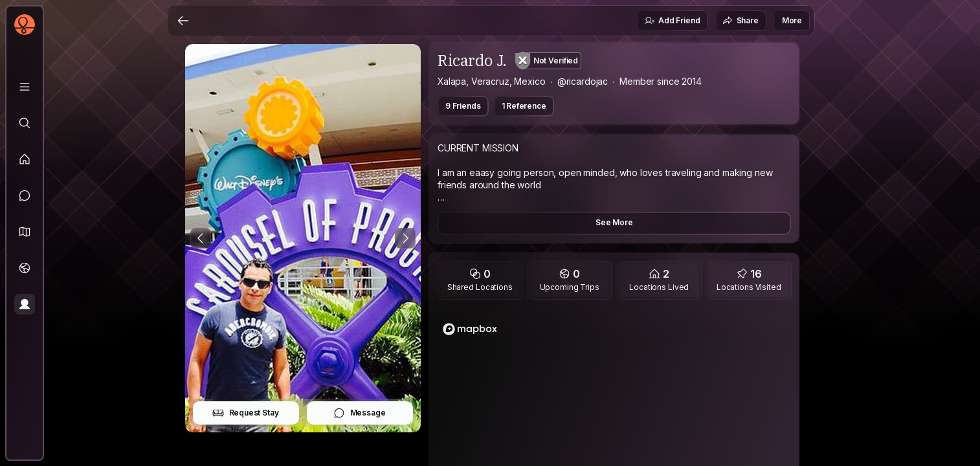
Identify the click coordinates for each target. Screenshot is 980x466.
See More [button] (614, 222)
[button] (25, 232)
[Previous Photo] (201, 238)
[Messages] (25, 195)
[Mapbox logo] (470, 329)
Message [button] (360, 413)
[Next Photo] (405, 238)
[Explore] (25, 123)
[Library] (25, 87)
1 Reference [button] (524, 106)
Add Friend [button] (672, 21)
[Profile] (25, 304)
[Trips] (25, 268)
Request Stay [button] (246, 413)
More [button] (792, 20)
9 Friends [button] (463, 106)
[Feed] (25, 159)
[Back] (183, 21)
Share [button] (741, 21)
